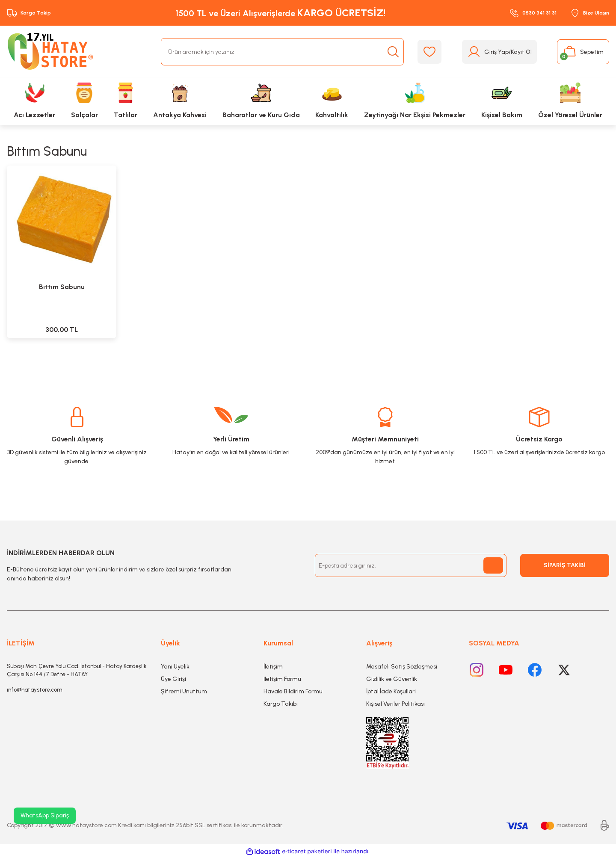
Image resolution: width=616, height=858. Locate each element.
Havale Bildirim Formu (293, 691)
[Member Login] (499, 52)
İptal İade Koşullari (391, 691)
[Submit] (493, 565)
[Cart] (583, 52)
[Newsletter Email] (411, 565)
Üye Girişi (173, 679)
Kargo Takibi (281, 704)
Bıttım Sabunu (62, 287)
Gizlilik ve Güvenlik (392, 679)
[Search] (282, 52)
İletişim (273, 667)
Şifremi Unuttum (184, 691)
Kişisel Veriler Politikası (395, 704)
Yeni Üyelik (175, 667)
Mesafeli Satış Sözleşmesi (402, 667)
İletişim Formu (282, 679)
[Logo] (52, 52)
